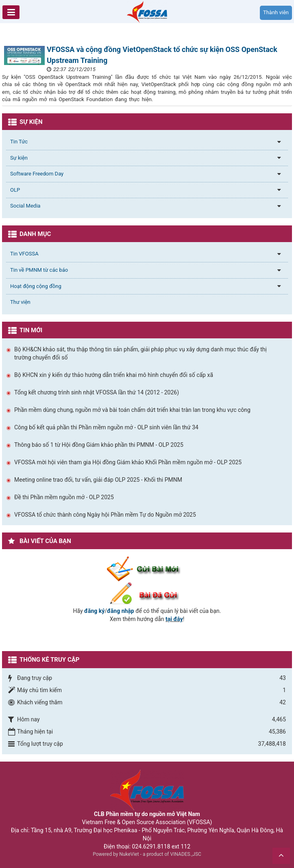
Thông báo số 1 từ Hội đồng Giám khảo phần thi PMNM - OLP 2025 (99, 445)
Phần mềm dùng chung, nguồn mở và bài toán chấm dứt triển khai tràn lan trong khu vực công (132, 410)
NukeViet (129, 854)
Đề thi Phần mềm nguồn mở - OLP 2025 (64, 497)
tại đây (174, 619)
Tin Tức (19, 142)
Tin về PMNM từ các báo (39, 270)
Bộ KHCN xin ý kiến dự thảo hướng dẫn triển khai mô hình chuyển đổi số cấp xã (114, 375)
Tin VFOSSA (24, 254)
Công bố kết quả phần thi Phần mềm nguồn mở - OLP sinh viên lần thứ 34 (106, 427)
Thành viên (276, 12)
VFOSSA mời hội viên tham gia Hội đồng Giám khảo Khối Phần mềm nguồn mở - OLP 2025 (128, 462)
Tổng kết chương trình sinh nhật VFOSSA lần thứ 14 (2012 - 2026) (97, 392)
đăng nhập (121, 611)
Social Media (25, 206)
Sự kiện (19, 158)
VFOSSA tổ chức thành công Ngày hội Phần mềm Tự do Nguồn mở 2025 (105, 515)
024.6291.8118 (151, 846)
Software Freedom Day (37, 174)
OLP (15, 190)
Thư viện (20, 302)
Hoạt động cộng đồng (36, 286)
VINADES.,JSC (186, 854)
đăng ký (94, 611)
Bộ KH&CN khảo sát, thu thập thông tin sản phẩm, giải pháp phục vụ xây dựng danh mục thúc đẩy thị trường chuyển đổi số (140, 353)
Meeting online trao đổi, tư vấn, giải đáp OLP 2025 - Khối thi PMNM (98, 480)
